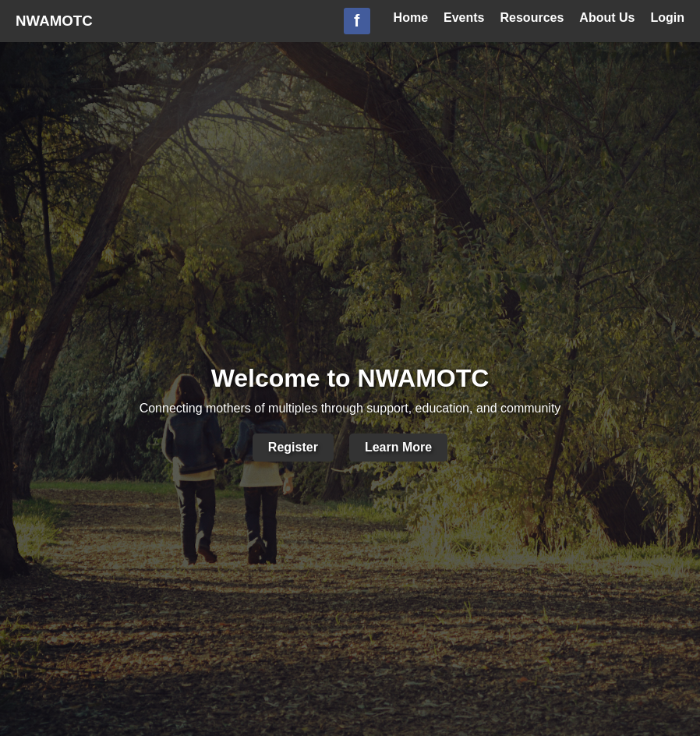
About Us (607, 18)
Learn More (398, 447)
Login (667, 18)
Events (464, 18)
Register (293, 447)
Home (411, 18)
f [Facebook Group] (357, 21)
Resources (532, 18)
